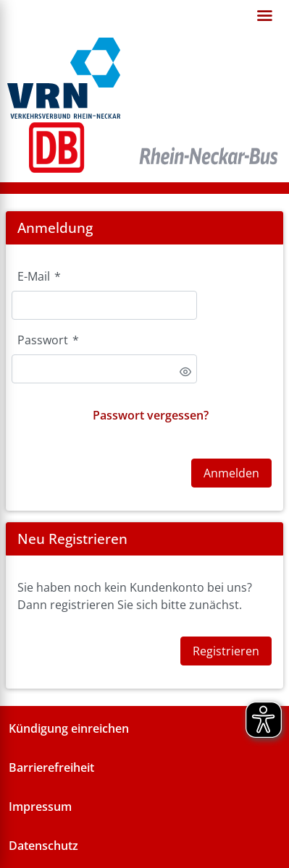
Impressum (40, 807)
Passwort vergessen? (151, 415)
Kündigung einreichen (69, 728)
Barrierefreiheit (51, 767)
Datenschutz (43, 846)
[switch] (185, 372)
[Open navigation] (264, 16)
